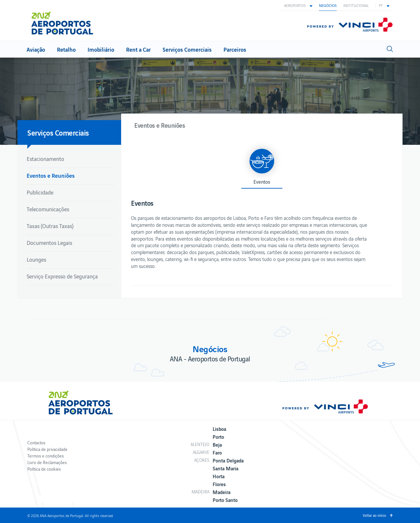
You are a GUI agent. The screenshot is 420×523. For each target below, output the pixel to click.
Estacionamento (45, 159)
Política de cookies (44, 469)
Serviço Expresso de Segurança (62, 276)
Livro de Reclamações (47, 462)
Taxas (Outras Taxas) (50, 226)
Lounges (36, 259)
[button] (298, 5)
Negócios (328, 5)
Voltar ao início (374, 515)
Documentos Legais (49, 243)
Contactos (36, 443)
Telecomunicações (48, 209)
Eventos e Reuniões (51, 175)
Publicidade (40, 192)
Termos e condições (46, 456)
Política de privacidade (47, 449)
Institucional (356, 5)
